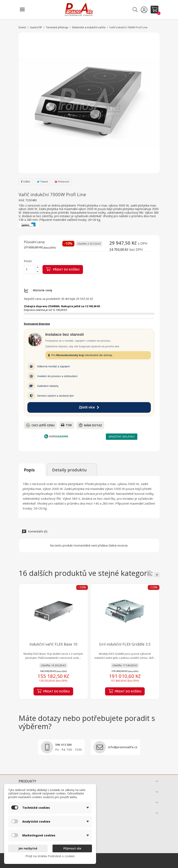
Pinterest (62, 182)
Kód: (22, 200)
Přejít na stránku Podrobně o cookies (50, 856)
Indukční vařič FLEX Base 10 (53, 644)
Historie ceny (43, 290)
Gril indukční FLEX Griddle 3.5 (125, 644)
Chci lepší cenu (40, 425)
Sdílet (25, 182)
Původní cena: (34, 242)
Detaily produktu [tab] (69, 470)
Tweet (42, 182)
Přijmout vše (72, 848)
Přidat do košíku (63, 269)
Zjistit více (89, 407)
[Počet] (30, 270)
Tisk (66, 425)
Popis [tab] (29, 470)
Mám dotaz (90, 425)
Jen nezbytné (28, 848)
